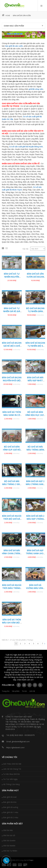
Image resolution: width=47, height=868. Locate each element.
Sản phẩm (16, 691)
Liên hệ (32, 691)
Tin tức (24, 691)
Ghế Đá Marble (9, 846)
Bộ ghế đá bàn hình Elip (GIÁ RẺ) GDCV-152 (12, 450)
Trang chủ (6, 691)
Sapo (31, 860)
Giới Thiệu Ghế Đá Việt (12, 764)
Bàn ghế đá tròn (10, 802)
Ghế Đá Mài (8, 830)
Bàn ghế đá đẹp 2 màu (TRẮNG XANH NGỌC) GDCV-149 (35, 484)
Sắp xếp (25, 249)
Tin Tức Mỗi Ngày (10, 779)
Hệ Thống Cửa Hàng (11, 784)
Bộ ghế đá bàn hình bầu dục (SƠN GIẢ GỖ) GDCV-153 (35, 415)
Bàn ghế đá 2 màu (11, 817)
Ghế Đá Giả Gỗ (9, 835)
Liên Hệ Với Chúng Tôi (12, 769)
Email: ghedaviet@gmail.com (18, 742)
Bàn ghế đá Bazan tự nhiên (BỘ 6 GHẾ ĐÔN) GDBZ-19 (35, 346)
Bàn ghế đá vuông (11, 807)
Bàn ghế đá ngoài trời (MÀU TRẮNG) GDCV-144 (12, 588)
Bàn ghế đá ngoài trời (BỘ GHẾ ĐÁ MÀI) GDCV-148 (12, 519)
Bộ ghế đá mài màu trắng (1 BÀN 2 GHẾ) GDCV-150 (12, 484)
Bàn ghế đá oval (10, 797)
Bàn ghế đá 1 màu (11, 812)
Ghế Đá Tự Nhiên (10, 851)
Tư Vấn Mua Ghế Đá (11, 774)
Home (6, 15)
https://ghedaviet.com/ (15, 747)
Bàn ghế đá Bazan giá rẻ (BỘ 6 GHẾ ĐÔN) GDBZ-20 (12, 346)
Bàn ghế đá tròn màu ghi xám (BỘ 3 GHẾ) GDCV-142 (12, 623)
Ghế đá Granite (9, 841)
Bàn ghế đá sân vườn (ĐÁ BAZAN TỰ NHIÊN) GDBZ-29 (35, 277)
